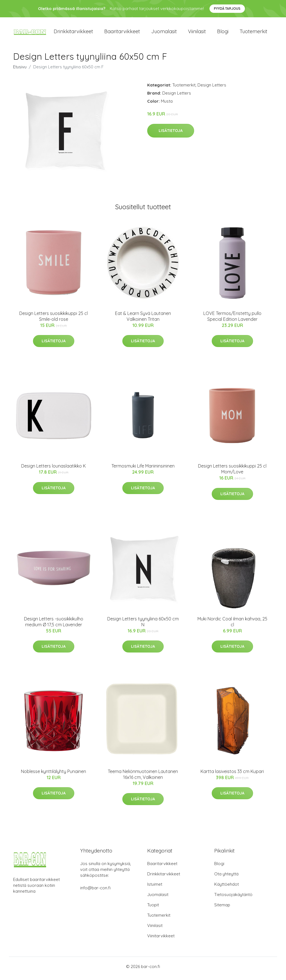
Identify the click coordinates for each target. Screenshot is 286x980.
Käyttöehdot (227, 888)
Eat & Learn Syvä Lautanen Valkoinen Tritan (143, 320)
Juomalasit (164, 33)
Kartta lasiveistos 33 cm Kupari (232, 775)
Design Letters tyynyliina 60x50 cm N (143, 626)
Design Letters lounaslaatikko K (53, 470)
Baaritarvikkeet (122, 33)
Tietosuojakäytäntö (233, 898)
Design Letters (212, 89)
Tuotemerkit (253, 33)
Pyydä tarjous (227, 9)
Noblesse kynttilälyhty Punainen (53, 775)
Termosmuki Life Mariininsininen (143, 470)
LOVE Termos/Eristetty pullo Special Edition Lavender (232, 320)
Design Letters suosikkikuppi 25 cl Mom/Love (232, 473)
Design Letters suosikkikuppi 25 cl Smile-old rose (53, 320)
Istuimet (155, 888)
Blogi (223, 33)
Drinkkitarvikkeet (73, 33)
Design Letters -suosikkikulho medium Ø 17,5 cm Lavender (54, 626)
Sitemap (222, 909)
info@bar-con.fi (95, 892)
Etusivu (20, 71)
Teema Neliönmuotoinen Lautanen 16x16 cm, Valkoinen (143, 778)
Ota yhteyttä (226, 878)
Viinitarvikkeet (161, 940)
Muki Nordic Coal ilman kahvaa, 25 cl (232, 626)
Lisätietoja (171, 134)
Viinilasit (197, 33)
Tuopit (153, 909)
